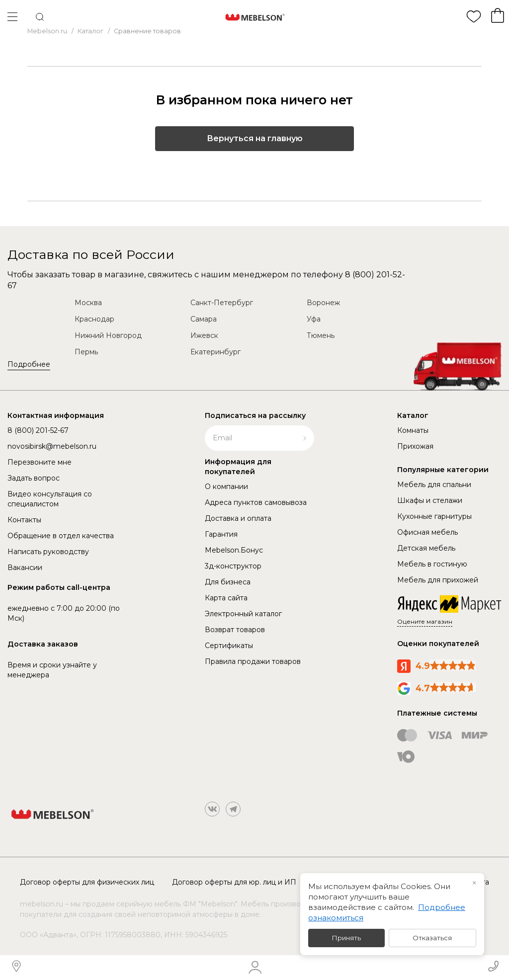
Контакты (24, 520)
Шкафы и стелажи (430, 500)
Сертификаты (229, 646)
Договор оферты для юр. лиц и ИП (234, 882)
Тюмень (321, 335)
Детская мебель (426, 548)
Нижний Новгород (108, 335)
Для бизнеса (228, 582)
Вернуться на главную (255, 138)
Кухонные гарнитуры (434, 516)
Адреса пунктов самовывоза (256, 502)
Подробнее (29, 364)
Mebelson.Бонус (234, 550)
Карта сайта (226, 598)
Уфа (314, 319)
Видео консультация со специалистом (50, 499)
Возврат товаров (235, 630)
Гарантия (221, 534)
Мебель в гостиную (432, 564)
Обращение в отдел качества (61, 536)
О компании (226, 487)
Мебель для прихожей (438, 580)
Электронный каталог (243, 614)
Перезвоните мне (40, 462)
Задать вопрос (34, 478)
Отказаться (432, 938)
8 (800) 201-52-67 (38, 430)
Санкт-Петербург (222, 303)
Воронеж (323, 303)
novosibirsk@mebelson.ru (52, 446)
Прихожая (415, 446)
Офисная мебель (427, 532)
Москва (88, 303)
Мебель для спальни (434, 485)
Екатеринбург (215, 352)
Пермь (86, 352)
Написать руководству (48, 552)
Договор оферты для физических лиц (87, 882)
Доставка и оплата (238, 518)
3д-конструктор (233, 566)
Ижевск (204, 335)
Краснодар (94, 319)
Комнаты (413, 430)
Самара (204, 319)
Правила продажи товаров (253, 661)
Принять (346, 938)
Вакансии (25, 568)
